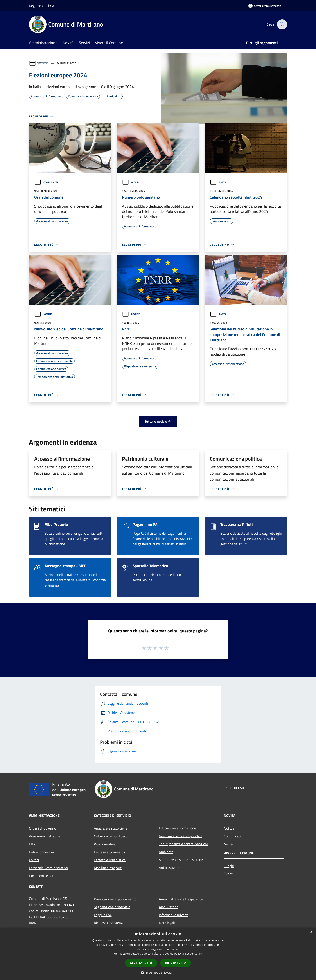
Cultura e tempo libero (111, 836)
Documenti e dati (42, 876)
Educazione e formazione (177, 828)
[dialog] (158, 954)
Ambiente (166, 852)
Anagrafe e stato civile (111, 828)
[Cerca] (282, 24)
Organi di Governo (42, 828)
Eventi (229, 874)
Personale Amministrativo (48, 868)
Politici (34, 860)
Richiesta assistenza (109, 923)
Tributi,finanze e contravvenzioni (183, 844)
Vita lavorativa (105, 844)
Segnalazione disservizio (112, 907)
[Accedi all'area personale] (265, 6)
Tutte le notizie (158, 421)
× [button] (311, 932)
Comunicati (46, 182)
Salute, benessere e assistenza (182, 860)
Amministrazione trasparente (181, 899)
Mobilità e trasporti (108, 868)
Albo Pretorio (169, 907)
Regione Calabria (41, 6)
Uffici (33, 844)
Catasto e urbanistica (110, 860)
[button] (158, 973)
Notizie (43, 63)
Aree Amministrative (45, 836)
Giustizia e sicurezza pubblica (181, 836)
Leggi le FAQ (103, 915)
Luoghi (229, 866)
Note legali (167, 923)
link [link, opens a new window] (200, 954)
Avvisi (130, 182)
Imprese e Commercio (110, 852)
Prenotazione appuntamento (115, 899)
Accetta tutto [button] (141, 963)
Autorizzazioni (170, 868)
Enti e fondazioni (41, 852)
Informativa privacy (173, 915)
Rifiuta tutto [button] (176, 963)
